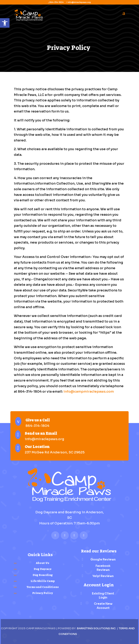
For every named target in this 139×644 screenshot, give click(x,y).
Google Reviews (103, 559)
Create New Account (103, 606)
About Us (43, 563)
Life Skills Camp (43, 581)
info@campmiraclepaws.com (89, 392)
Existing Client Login (103, 595)
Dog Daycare (43, 569)
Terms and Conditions (43, 587)
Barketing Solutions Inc (96, 628)
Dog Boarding (43, 575)
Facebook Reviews (103, 568)
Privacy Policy (43, 593)
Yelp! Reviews (103, 576)
